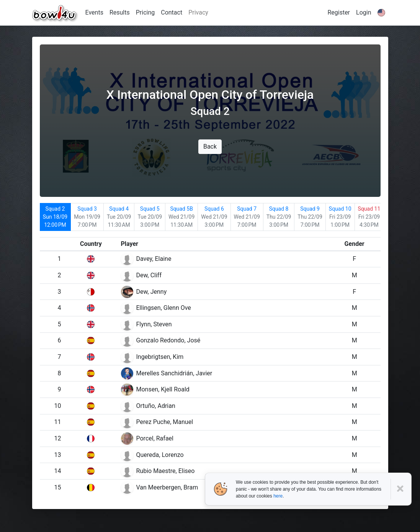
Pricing (145, 12)
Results (120, 12)
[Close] (401, 489)
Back (210, 147)
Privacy (198, 12)
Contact (172, 12)
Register (339, 12)
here (278, 496)
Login (364, 12)
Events (94, 12)
